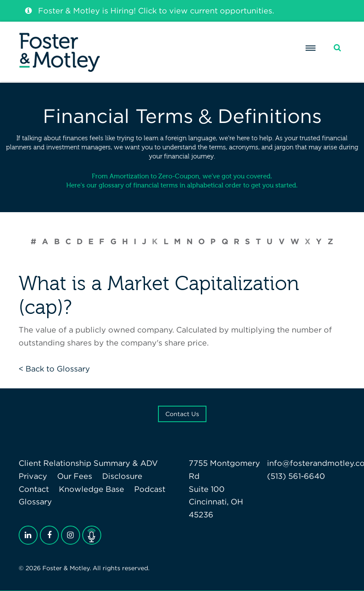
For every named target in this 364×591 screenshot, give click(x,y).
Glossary (35, 502)
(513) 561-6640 (296, 476)
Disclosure (122, 476)
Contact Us (182, 414)
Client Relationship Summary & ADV (88, 463)
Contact (34, 489)
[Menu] (310, 48)
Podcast (150, 489)
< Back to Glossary (54, 369)
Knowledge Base (92, 489)
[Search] (337, 48)
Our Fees (75, 476)
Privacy (33, 476)
